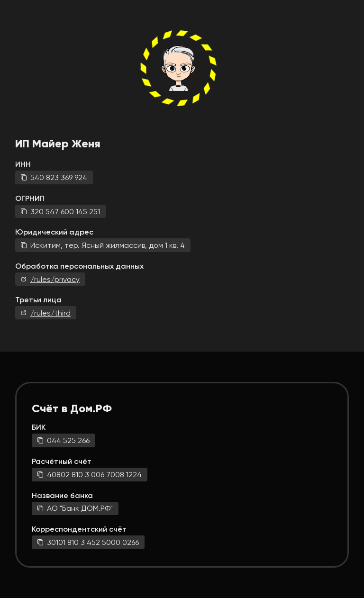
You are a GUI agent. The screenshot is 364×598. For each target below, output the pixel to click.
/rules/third (50, 313)
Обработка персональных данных (79, 266)
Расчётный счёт (62, 461)
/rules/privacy (55, 279)
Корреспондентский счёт (79, 529)
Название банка (62, 495)
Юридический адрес (54, 232)
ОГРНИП (30, 198)
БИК (39, 427)
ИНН (23, 164)
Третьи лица (38, 300)
